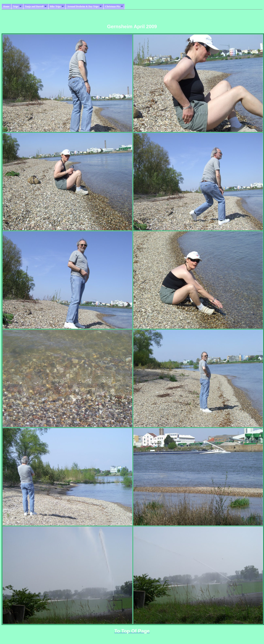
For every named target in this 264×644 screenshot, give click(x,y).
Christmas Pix (114, 6)
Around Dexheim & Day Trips (84, 6)
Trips (17, 6)
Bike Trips (57, 6)
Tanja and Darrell (36, 6)
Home (6, 6)
